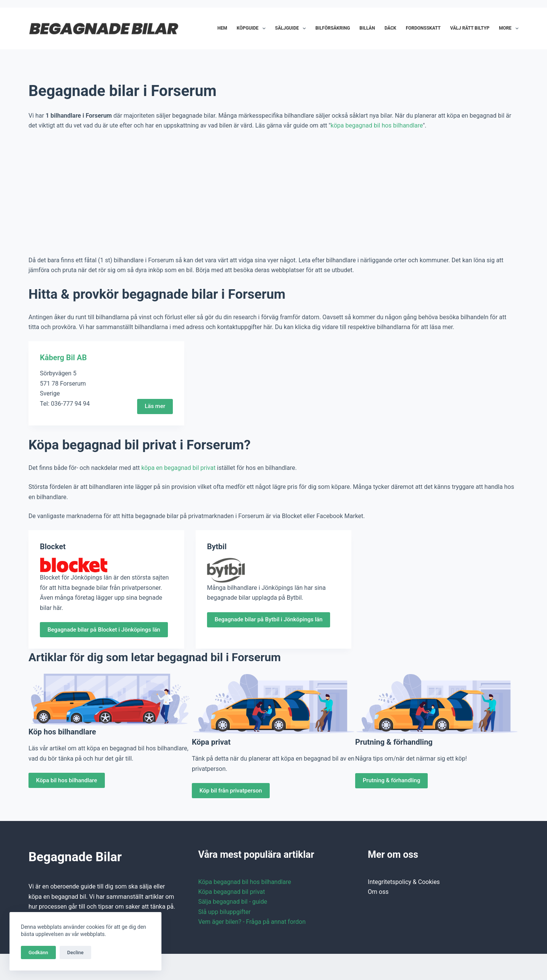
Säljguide (292, 28)
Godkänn (38, 952)
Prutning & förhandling (391, 780)
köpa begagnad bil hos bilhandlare (377, 125)
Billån (367, 28)
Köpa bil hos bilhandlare (67, 780)
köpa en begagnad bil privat (178, 468)
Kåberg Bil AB (63, 358)
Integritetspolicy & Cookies (404, 882)
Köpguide (253, 28)
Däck (390, 28)
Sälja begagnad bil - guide (233, 902)
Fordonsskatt (423, 28)
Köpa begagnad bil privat (232, 892)
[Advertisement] (273, 193)
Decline (75, 952)
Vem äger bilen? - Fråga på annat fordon (252, 922)
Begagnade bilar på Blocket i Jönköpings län (104, 630)
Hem (222, 28)
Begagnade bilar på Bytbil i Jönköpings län (269, 619)
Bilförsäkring (333, 28)
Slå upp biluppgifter (224, 912)
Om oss (378, 892)
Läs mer (155, 406)
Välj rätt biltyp (470, 28)
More (509, 28)
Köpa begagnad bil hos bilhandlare (245, 882)
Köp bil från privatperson (231, 791)
